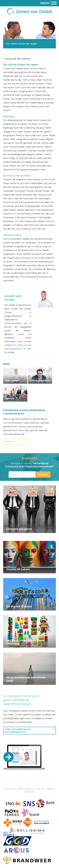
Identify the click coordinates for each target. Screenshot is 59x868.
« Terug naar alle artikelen (17, 59)
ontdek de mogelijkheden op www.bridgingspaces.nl (17, 730)
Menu (48, 3)
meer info (9, 441)
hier (15, 345)
